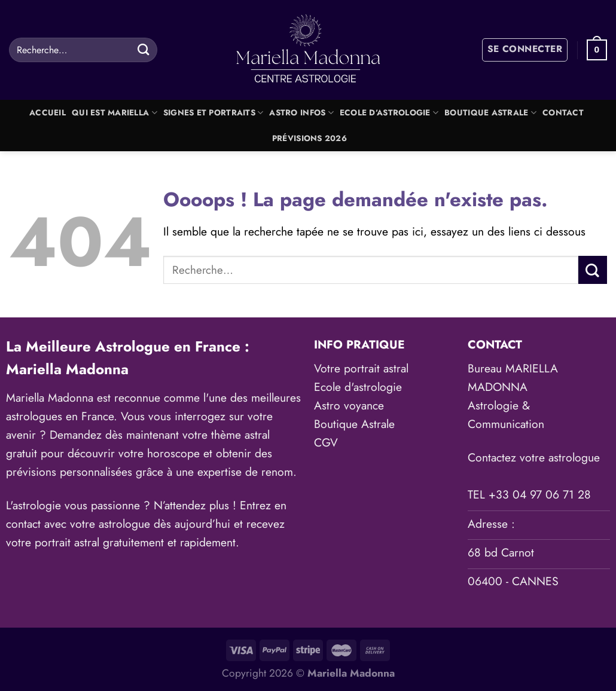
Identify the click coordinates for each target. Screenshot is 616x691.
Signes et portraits (214, 113)
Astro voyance (349, 405)
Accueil (48, 113)
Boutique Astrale (490, 113)
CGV (326, 442)
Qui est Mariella (115, 113)
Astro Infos (301, 113)
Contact (563, 113)
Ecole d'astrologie (358, 387)
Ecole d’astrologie (389, 113)
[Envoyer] (144, 50)
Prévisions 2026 (309, 138)
